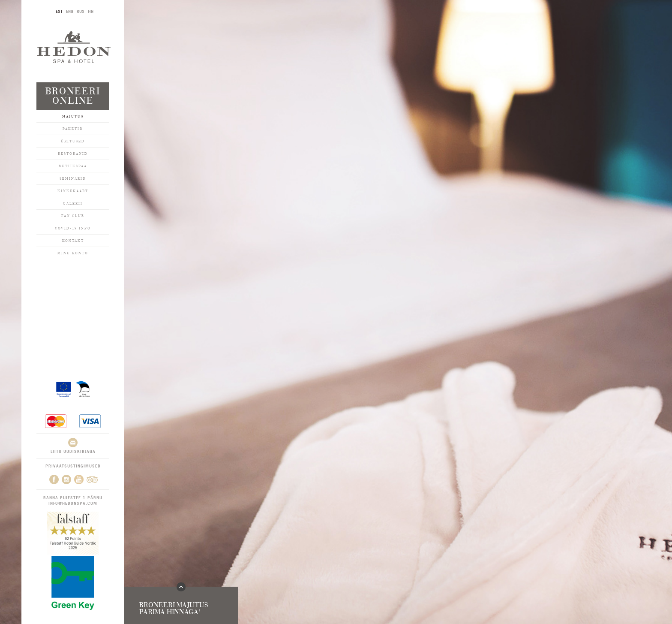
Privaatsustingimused (73, 466)
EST (59, 11)
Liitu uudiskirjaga (73, 446)
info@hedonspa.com (73, 503)
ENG (70, 11)
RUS (81, 11)
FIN (91, 11)
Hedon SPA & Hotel (74, 47)
